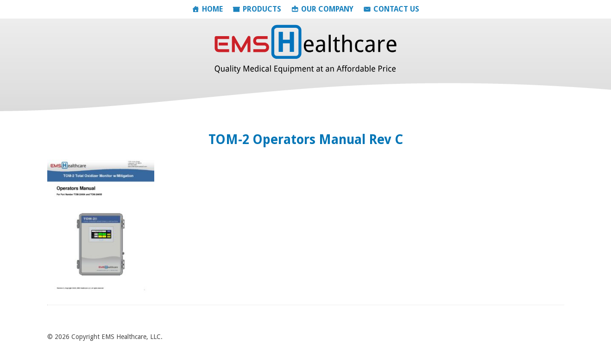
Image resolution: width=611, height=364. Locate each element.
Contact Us (396, 9)
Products (262, 9)
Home (212, 9)
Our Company (327, 9)
